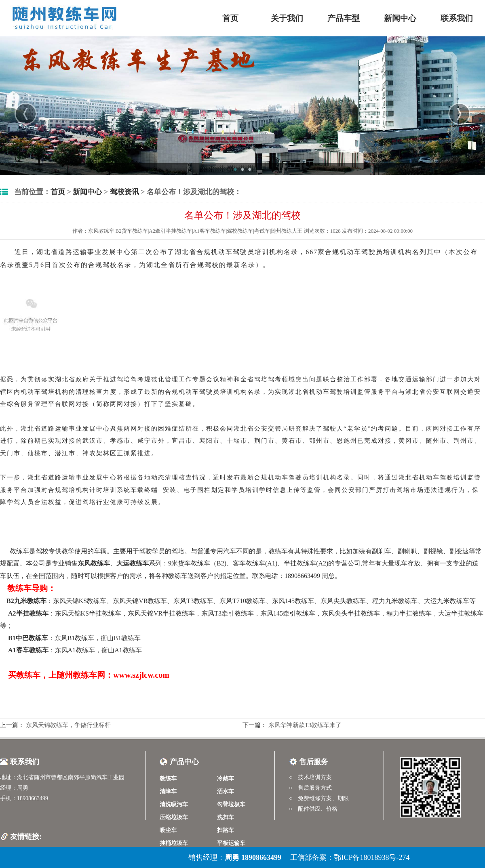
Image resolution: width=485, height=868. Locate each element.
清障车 (168, 791)
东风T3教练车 (193, 601)
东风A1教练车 (75, 650)
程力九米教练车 (395, 601)
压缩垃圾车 (174, 817)
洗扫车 (226, 817)
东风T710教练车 (242, 601)
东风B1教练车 (75, 638)
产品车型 (344, 18)
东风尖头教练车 (343, 601)
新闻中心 (400, 18)
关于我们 (287, 18)
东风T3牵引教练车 (228, 613)
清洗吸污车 (174, 804)
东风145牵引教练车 (288, 613)
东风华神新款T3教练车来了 (304, 725)
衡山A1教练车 (122, 650)
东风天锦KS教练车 (80, 601)
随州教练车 (77, 675)
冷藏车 (226, 779)
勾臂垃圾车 (231, 804)
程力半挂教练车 (409, 613)
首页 (230, 18)
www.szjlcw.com (141, 675)
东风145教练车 (293, 601)
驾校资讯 (124, 192)
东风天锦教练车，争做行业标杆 (67, 725)
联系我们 (457, 18)
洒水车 (226, 791)
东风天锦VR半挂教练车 (161, 613)
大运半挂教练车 (461, 613)
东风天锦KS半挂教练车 (88, 613)
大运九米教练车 (447, 601)
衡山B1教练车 (121, 638)
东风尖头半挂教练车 (351, 613)
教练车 (19, 551)
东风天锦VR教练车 (140, 601)
